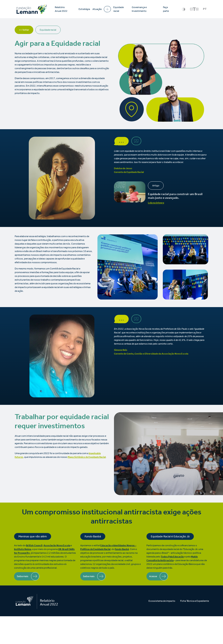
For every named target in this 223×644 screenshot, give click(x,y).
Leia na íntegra (156, 203)
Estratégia (84, 9)
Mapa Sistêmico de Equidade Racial (87, 457)
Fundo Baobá (122, 549)
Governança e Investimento (139, 9)
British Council (34, 545)
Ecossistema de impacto (162, 601)
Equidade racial (119, 9)
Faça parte (166, 9)
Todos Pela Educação (172, 557)
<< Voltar (24, 30)
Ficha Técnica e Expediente (195, 601)
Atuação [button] (102, 9)
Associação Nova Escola (57, 545)
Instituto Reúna (23, 549)
